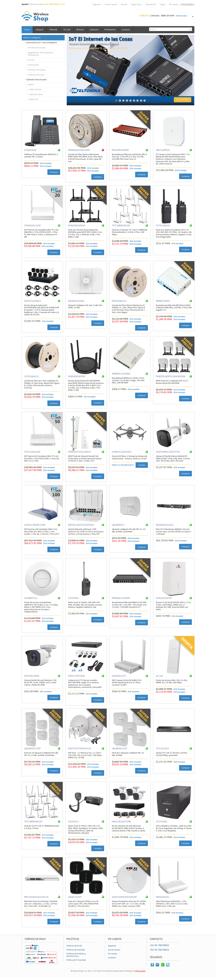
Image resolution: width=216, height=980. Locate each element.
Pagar (163, 4)
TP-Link (67, 30)
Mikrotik (54, 30)
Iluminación (33, 65)
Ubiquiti (40, 30)
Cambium (95, 30)
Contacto (127, 30)
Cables (31, 85)
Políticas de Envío (74, 946)
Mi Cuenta (174, 4)
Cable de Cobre (36, 94)
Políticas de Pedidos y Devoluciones (76, 955)
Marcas (124, 4)
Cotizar (142, 465)
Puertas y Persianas (37, 70)
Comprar (54, 172)
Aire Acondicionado (37, 48)
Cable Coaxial (35, 90)
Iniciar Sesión (111, 4)
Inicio (27, 30)
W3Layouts (140, 971)
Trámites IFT (151, 4)
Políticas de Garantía (76, 950)
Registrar (97, 4)
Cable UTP (34, 99)
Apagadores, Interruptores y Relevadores (41, 54)
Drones (31, 60)
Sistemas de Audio (36, 75)
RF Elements (111, 30)
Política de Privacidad (76, 960)
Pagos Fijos (136, 4)
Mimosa (81, 30)
